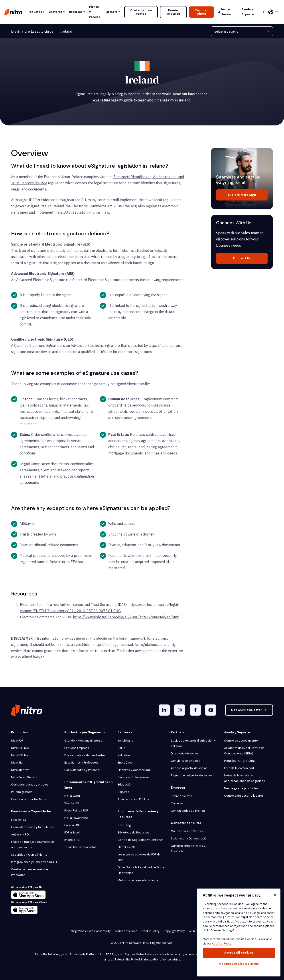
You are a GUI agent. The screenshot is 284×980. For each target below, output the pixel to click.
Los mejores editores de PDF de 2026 (139, 857)
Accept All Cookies (239, 953)
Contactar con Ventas (141, 12)
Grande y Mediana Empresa (83, 741)
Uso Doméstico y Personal (82, 770)
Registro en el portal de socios (192, 775)
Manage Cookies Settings (239, 964)
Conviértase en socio (186, 761)
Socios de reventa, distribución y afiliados (193, 743)
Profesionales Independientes (85, 755)
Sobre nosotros (181, 796)
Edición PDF (19, 820)
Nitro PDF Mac (21, 755)
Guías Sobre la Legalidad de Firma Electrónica (141, 870)
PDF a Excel (72, 832)
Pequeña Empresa (77, 748)
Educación (125, 785)
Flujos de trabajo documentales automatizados (33, 845)
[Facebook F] (195, 710)
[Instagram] (180, 710)
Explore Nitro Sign (242, 195)
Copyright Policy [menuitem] (174, 931)
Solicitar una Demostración (190, 838)
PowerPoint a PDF (76, 810)
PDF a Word (72, 796)
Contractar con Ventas (187, 831)
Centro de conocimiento (241, 741)
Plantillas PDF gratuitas (240, 761)
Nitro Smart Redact (24, 777)
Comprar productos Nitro (28, 799)
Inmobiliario (125, 741)
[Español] (274, 12)
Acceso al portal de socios (189, 768)
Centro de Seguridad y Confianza (141, 840)
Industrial (124, 755)
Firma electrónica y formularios (32, 827)
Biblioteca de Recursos (133, 832)
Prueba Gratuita (173, 12)
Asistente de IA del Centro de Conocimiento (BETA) (244, 751)
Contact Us (242, 258)
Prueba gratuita (22, 792)
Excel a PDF (72, 825)
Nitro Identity (20, 770)
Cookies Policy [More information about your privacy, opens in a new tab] (222, 943)
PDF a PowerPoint (76, 818)
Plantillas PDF (127, 847)
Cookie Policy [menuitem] (151, 931)
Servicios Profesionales (134, 777)
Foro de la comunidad (239, 768)
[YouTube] (211, 710)
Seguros (123, 792)
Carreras (177, 803)
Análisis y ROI (20, 834)
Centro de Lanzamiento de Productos (30, 872)
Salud (121, 748)
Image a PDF (73, 840)
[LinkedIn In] (164, 710)
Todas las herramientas (80, 847)
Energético (125, 763)
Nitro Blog (124, 825)
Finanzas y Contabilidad (134, 770)
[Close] (275, 895)
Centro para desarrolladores (244, 796)
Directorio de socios (185, 753)
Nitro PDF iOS (20, 748)
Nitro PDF (17, 741)
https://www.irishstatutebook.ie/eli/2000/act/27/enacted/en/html (126, 617)
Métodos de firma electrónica (138, 880)
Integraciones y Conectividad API (34, 862)
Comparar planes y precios (30, 785)
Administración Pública (133, 799)
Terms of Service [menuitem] (126, 931)
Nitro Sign (18, 763)
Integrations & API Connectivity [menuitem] (90, 931)
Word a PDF (72, 803)
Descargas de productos (241, 788)
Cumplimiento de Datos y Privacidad (188, 849)
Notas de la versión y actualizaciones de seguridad (245, 778)
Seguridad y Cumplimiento (29, 855)
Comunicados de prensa (188, 811)
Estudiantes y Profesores (81, 763)
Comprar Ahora (201, 12)
